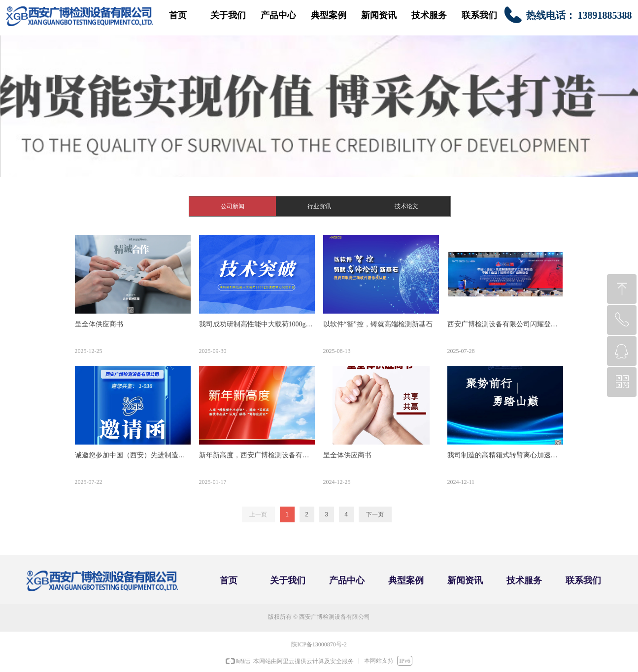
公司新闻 (233, 206)
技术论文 (406, 206)
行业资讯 (319, 206)
